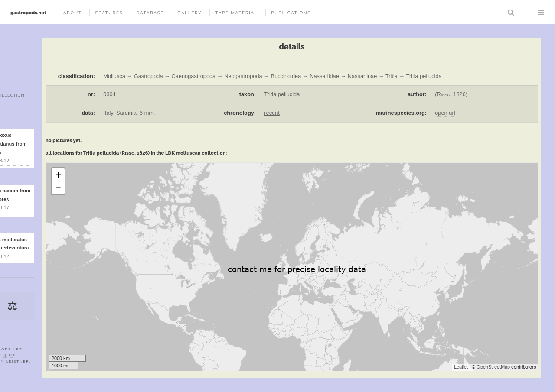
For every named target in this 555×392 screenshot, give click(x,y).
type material (236, 13)
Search (511, 12)
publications (291, 13)
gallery (189, 13)
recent (272, 113)
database (150, 13)
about (73, 13)
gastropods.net (28, 13)
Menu (541, 12)
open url (445, 113)
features (109, 13)
